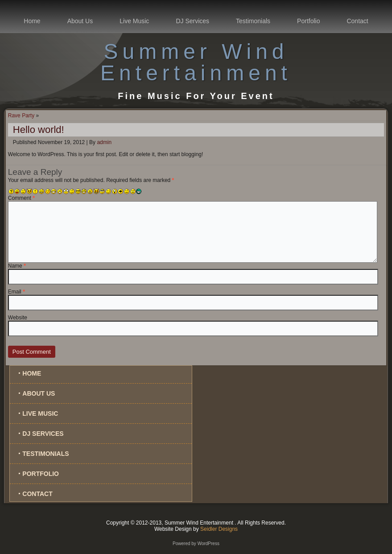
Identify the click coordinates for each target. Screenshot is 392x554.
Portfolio (308, 21)
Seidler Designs (219, 529)
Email (17, 292)
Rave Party (21, 116)
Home (32, 21)
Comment (21, 198)
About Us (80, 21)
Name (17, 266)
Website (18, 318)
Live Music (134, 21)
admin (104, 142)
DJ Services (192, 21)
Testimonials (253, 21)
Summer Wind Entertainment (196, 62)
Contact (357, 21)
